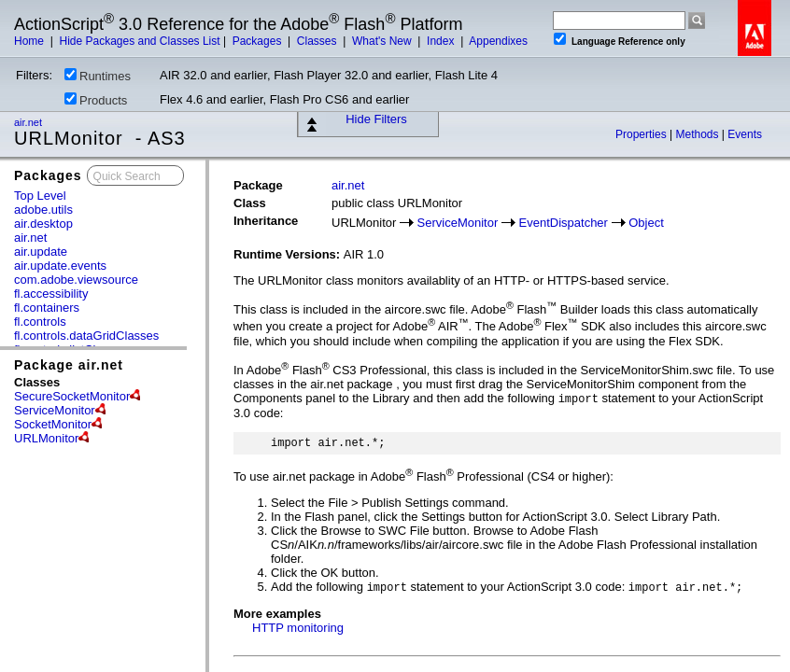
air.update (41, 252)
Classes (318, 41)
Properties (642, 134)
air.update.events (60, 266)
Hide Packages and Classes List (139, 41)
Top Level (40, 196)
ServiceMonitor (55, 410)
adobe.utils (43, 210)
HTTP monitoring (298, 628)
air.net (29, 122)
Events (745, 134)
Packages (259, 41)
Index (442, 41)
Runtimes (98, 76)
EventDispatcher (564, 223)
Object (646, 223)
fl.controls (40, 322)
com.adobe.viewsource (76, 280)
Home (30, 41)
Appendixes (498, 41)
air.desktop (43, 224)
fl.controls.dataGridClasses (86, 336)
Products (96, 100)
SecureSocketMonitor (72, 396)
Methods (699, 134)
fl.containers (47, 308)
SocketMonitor (53, 424)
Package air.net (69, 365)
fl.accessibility (51, 294)
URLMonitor (46, 438)
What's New (383, 41)
